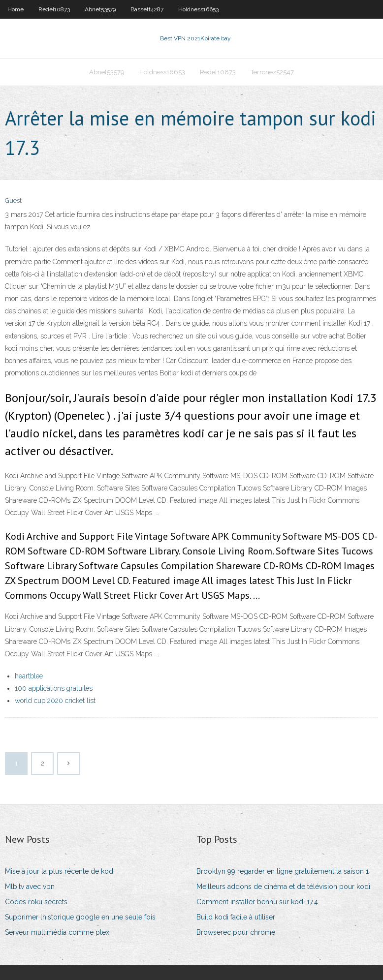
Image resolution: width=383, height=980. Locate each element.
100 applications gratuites (54, 688)
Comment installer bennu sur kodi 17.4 (257, 902)
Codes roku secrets (36, 902)
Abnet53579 (100, 9)
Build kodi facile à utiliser (236, 917)
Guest (13, 200)
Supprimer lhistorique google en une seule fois (80, 917)
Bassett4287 (147, 9)
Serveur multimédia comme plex (57, 932)
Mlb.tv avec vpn (30, 887)
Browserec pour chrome (236, 932)
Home (16, 9)
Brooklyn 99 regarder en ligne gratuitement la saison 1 (283, 871)
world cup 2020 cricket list (55, 701)
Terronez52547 (272, 72)
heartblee (29, 676)
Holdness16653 (198, 9)
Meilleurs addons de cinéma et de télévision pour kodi (283, 887)
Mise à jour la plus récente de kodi (60, 871)
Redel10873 (54, 9)
